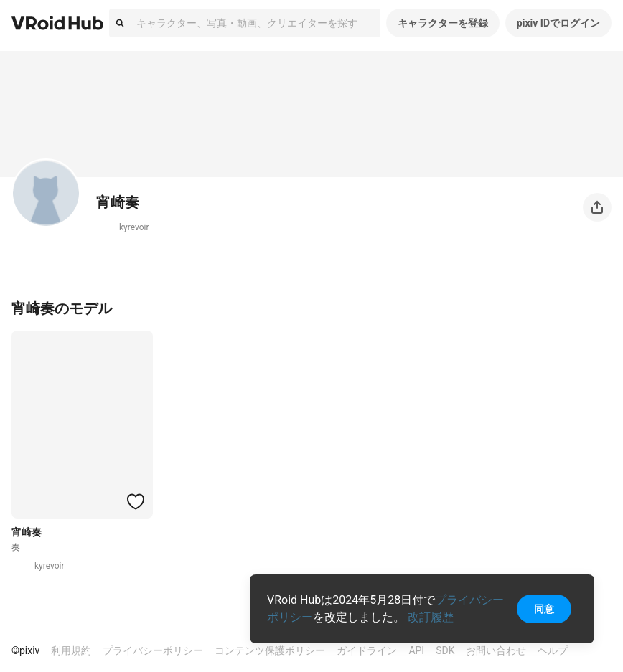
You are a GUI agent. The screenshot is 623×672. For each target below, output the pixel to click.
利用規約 (71, 650)
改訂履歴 (431, 617)
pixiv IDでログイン (558, 23)
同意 (544, 609)
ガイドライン (367, 650)
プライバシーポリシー (153, 650)
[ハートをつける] (136, 501)
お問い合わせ (496, 650)
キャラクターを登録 (443, 23)
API (416, 650)
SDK (445, 650)
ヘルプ (553, 650)
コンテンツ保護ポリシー (270, 650)
